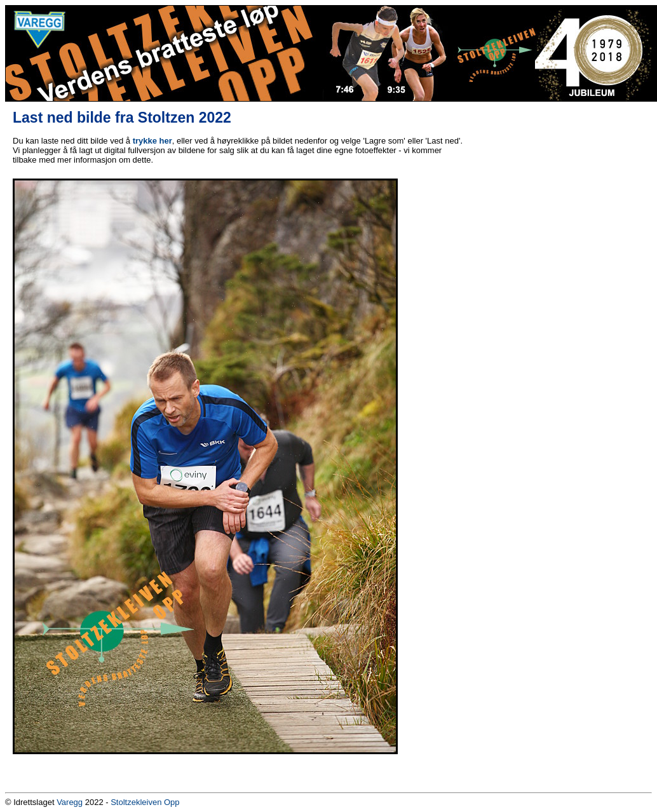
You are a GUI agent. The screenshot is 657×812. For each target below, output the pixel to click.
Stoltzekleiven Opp (145, 802)
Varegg (70, 802)
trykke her (152, 141)
